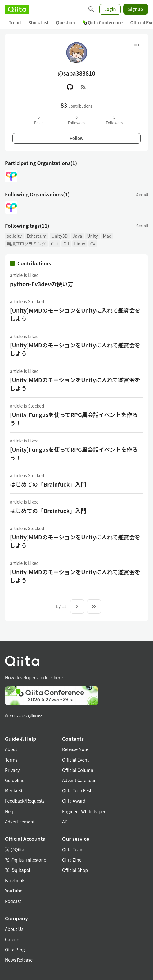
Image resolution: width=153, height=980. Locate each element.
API (65, 822)
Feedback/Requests (25, 801)
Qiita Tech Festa (78, 790)
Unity (92, 236)
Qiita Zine (72, 860)
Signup (136, 9)
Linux (80, 244)
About (11, 749)
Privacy (12, 770)
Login (110, 9)
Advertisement (20, 822)
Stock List (38, 22)
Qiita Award (74, 801)
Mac (107, 236)
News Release (19, 960)
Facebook (15, 880)
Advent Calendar (79, 780)
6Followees (76, 120)
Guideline (15, 780)
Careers (13, 939)
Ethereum (37, 236)
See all (142, 194)
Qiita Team (73, 849)
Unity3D (60, 236)
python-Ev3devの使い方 (42, 284)
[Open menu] (137, 45)
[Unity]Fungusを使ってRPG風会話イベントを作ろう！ (74, 419)
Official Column (78, 770)
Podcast (13, 901)
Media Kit (14, 790)
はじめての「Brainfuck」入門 (48, 484)
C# (93, 244)
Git (66, 244)
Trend (15, 22)
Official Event (75, 760)
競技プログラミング (26, 244)
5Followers (114, 120)
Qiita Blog (15, 950)
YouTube (14, 891)
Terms (11, 760)
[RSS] (83, 87)
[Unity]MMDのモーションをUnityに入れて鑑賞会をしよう (75, 314)
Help (10, 811)
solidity (14, 236)
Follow (76, 138)
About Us (14, 929)
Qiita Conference (103, 22)
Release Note (75, 749)
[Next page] (77, 607)
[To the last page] (94, 607)
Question (66, 22)
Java (77, 236)
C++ (55, 244)
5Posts (39, 120)
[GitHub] (70, 87)
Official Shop (75, 870)
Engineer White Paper (84, 811)
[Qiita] (17, 9)
